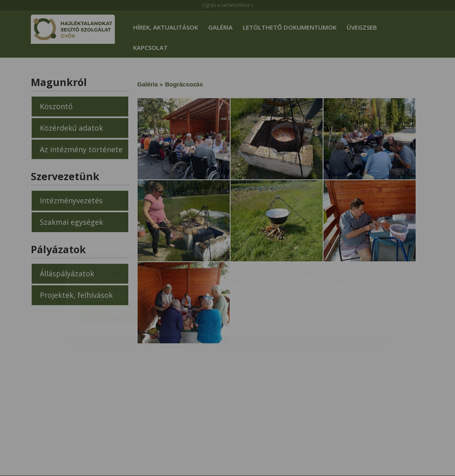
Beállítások (185, 265)
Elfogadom (113, 265)
